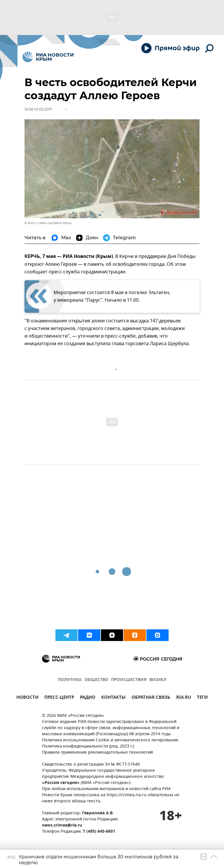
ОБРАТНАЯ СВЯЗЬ (151, 698)
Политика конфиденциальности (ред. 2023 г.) (88, 746)
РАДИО (88, 698)
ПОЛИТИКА (70, 680)
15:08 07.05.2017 (38, 109)
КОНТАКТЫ (113, 698)
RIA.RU (184, 698)
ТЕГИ (202, 698)
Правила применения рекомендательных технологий (97, 753)
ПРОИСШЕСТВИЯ (129, 680)
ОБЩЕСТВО (96, 680)
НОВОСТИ (27, 698)
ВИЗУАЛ (158, 680)
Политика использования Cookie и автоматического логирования (110, 740)
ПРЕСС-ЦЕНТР (59, 698)
